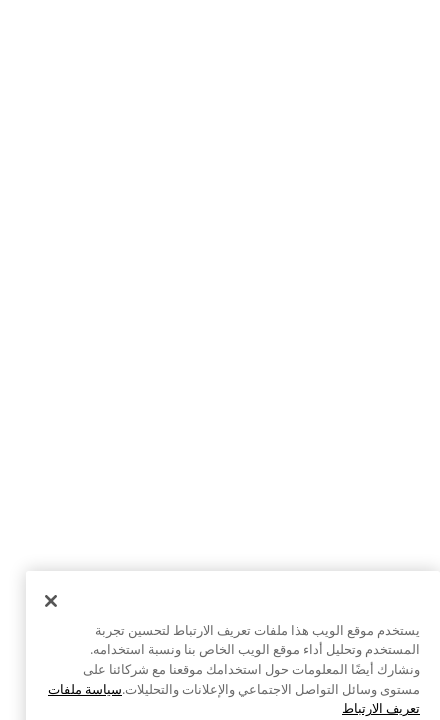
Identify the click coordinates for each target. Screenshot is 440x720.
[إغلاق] (51, 617)
